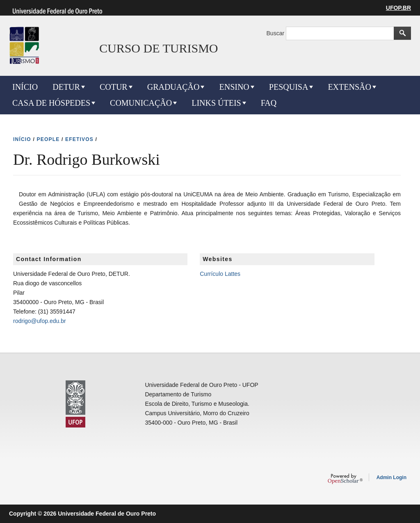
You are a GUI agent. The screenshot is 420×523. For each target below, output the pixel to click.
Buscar (276, 33)
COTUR (114, 87)
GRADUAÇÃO (173, 87)
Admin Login (391, 478)
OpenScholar (345, 479)
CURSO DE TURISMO (159, 48)
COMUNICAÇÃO (141, 103)
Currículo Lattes (220, 274)
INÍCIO (25, 87)
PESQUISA (289, 87)
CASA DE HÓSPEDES (51, 103)
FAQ (269, 103)
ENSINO (234, 87)
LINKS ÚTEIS (216, 103)
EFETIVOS (79, 139)
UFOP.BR (398, 8)
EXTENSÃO (349, 87)
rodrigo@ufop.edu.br (40, 321)
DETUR (66, 87)
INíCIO (22, 139)
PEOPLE (48, 139)
